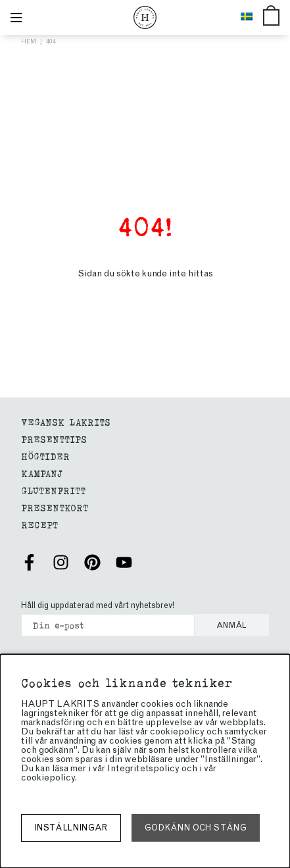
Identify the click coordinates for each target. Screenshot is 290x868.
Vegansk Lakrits (66, 421)
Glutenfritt (53, 490)
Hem (29, 41)
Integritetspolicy (143, 768)
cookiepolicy (48, 778)
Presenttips (54, 439)
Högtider (45, 456)
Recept (39, 524)
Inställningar (71, 828)
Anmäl (232, 625)
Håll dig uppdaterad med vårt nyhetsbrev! (98, 605)
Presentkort (55, 507)
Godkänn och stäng (196, 828)
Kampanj (42, 473)
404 (51, 41)
